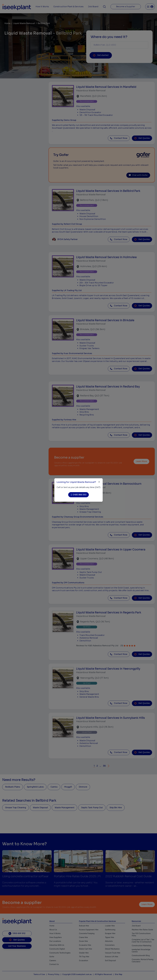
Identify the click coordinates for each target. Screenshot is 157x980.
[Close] (99, 482)
